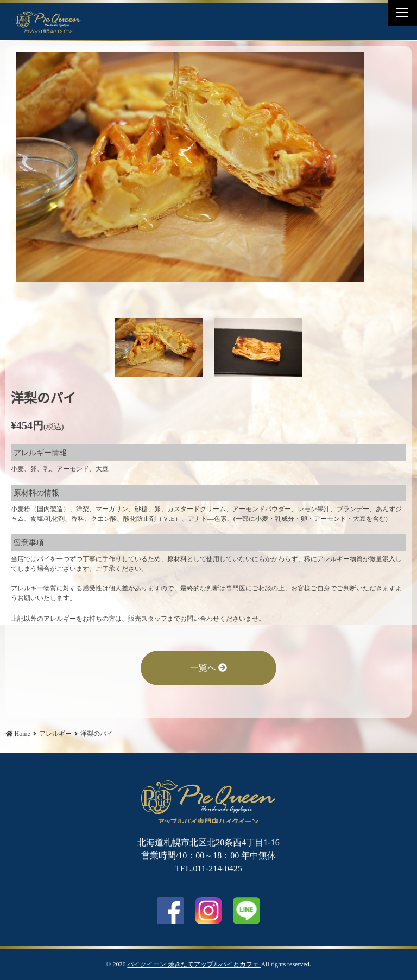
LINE (132, 14)
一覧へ (208, 668)
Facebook (106, 14)
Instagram (208, 911)
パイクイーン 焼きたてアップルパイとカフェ (194, 964)
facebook (170, 911)
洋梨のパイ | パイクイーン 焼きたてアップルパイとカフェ (48, 21)
